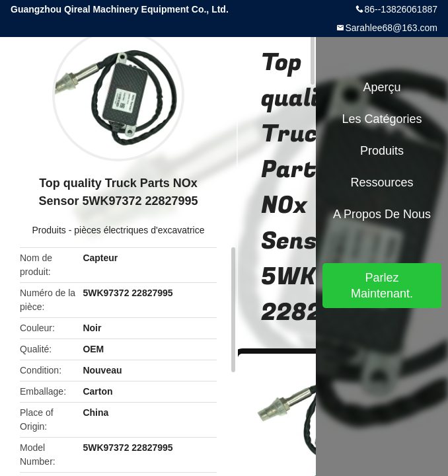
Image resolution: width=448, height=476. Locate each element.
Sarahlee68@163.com (391, 28)
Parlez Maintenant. (382, 286)
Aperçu (382, 87)
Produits (49, 230)
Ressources (382, 182)
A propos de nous (382, 214)
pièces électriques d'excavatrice (139, 230)
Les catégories (382, 119)
